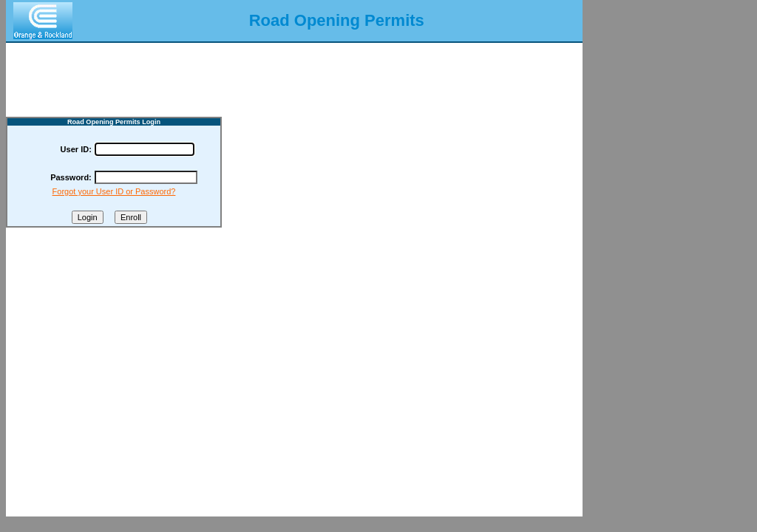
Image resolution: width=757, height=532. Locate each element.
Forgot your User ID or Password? (114, 191)
